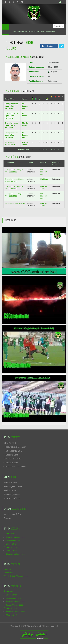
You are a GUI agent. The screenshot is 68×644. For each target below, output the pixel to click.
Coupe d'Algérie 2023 (14, 605)
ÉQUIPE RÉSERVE (12, 459)
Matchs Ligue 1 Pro (12, 514)
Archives (8, 518)
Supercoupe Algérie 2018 (15, 203)
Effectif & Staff (12, 455)
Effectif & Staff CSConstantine (16, 576)
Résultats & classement (16, 447)
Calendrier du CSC (14, 451)
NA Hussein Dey (25, 106)
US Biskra (44, 179)
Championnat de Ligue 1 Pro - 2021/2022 (11, 106)
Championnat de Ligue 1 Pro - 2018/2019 (11, 125)
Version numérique (12, 498)
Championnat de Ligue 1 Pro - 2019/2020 (11, 116)
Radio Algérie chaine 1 (14, 486)
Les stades (8, 573)
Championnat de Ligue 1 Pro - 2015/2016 (11, 135)
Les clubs (8, 569)
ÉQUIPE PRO (10, 443)
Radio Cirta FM (10, 483)
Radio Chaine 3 (11, 490)
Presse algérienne (12, 494)
